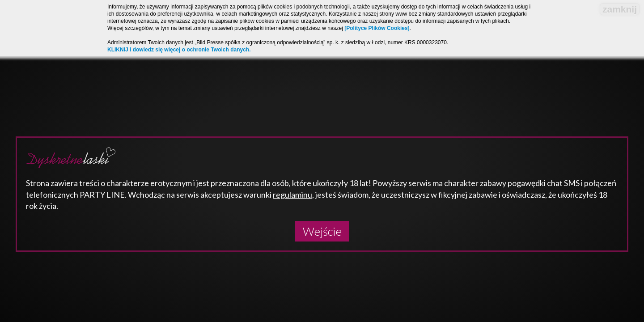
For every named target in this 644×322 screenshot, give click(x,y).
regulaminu (292, 195)
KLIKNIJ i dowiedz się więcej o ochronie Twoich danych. (179, 50)
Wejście (322, 231)
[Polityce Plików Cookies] (377, 28)
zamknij (620, 9)
